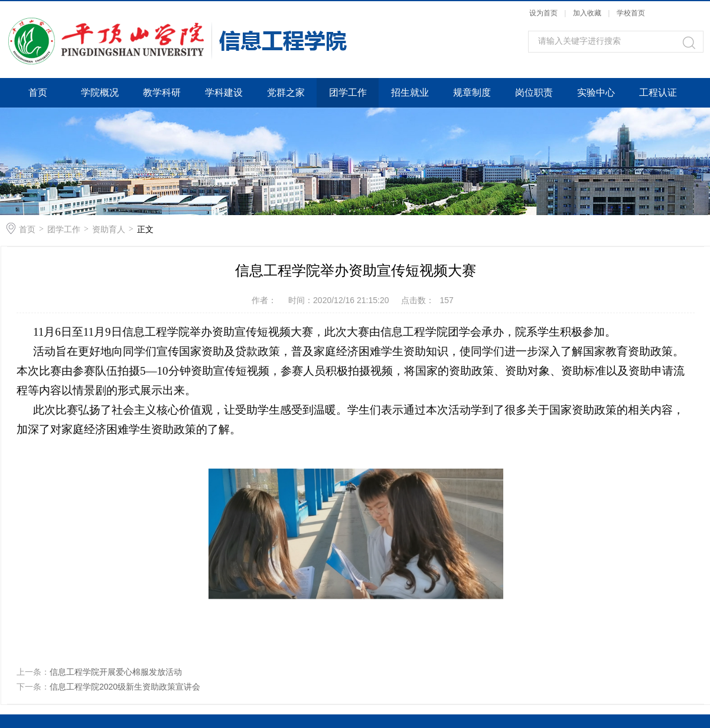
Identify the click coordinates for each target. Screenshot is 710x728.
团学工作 (348, 92)
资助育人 (109, 229)
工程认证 (658, 92)
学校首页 (631, 13)
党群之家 (286, 92)
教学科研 (162, 92)
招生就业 (410, 92)
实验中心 (596, 92)
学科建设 (224, 92)
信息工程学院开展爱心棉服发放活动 (116, 672)
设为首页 (543, 13)
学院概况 (100, 92)
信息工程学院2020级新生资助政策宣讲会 (125, 687)
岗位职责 (534, 92)
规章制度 (472, 92)
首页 (38, 92)
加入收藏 (587, 13)
